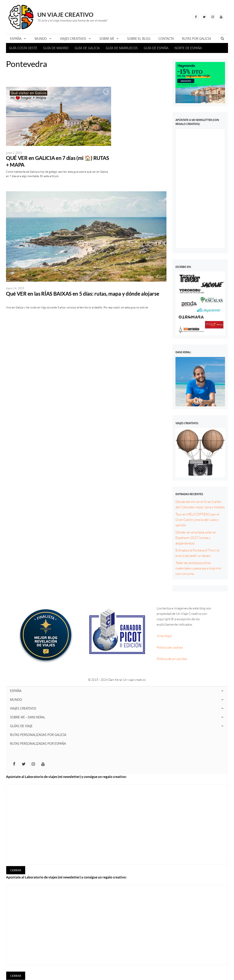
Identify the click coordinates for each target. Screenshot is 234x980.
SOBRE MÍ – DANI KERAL (119, 717)
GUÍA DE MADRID (56, 48)
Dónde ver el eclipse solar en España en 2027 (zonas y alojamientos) (196, 538)
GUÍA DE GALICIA (87, 48)
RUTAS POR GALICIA (196, 39)
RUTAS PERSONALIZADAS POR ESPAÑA (38, 744)
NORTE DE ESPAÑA (188, 48)
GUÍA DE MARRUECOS (122, 48)
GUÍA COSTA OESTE (23, 48)
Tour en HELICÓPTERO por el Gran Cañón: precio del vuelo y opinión (197, 520)
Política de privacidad (172, 659)
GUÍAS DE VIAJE (119, 726)
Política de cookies (170, 647)
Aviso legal (164, 636)
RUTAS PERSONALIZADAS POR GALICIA (38, 735)
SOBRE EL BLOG (139, 39)
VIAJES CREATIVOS (78, 39)
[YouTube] (221, 17)
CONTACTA (166, 39)
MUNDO (45, 39)
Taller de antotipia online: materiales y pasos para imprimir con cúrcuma (199, 568)
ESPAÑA (20, 39)
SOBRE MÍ (111, 39)
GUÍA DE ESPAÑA (156, 48)
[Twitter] (204, 17)
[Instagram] (213, 17)
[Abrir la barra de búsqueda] (222, 39)
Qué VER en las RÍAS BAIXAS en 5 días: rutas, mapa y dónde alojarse (83, 294)
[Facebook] (196, 17)
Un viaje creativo (65, 14)
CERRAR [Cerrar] (16, 870)
